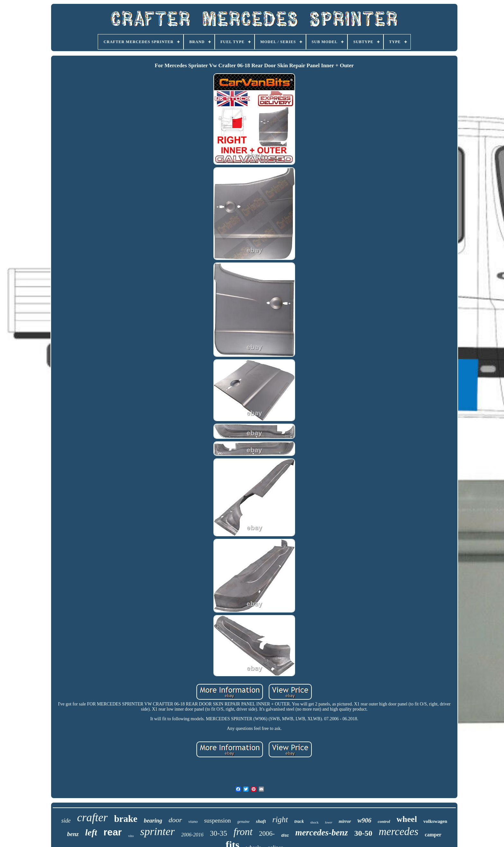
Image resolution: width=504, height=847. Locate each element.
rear (113, 832)
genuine (243, 822)
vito (131, 836)
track (299, 821)
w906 (364, 820)
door (175, 820)
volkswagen (435, 821)
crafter (92, 818)
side (66, 821)
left (91, 832)
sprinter (157, 831)
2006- (267, 833)
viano (193, 821)
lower (329, 822)
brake (126, 819)
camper (433, 835)
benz (73, 834)
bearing (153, 821)
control (384, 821)
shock (314, 822)
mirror (345, 821)
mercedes (398, 832)
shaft (261, 821)
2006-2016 (192, 835)
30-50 (363, 833)
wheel (407, 819)
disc (285, 835)
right (280, 819)
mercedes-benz (322, 833)
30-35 (219, 833)
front (243, 832)
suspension (217, 820)
